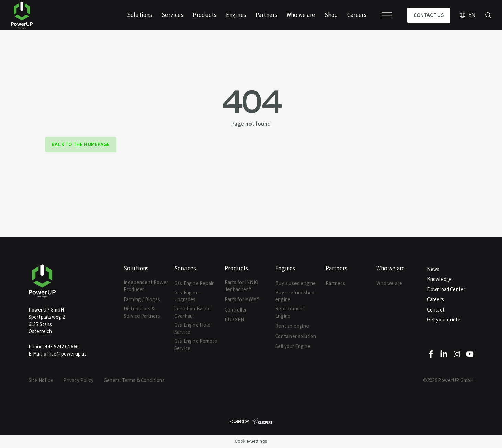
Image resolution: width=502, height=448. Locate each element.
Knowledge (440, 279)
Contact (436, 310)
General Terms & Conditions (134, 380)
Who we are (389, 283)
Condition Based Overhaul (192, 312)
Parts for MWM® (242, 299)
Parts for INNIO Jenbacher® (242, 286)
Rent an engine (292, 326)
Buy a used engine (295, 283)
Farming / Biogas (142, 299)
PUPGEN (234, 320)
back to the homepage (81, 144)
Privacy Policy (78, 380)
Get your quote (444, 320)
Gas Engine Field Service (192, 329)
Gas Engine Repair (194, 283)
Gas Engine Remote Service (196, 345)
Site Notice (41, 380)
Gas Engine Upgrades (186, 296)
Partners (335, 283)
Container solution (296, 336)
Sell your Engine (293, 346)
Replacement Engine (290, 312)
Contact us (429, 15)
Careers (436, 299)
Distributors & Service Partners (142, 312)
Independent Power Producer (146, 286)
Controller (236, 310)
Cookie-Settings (251, 441)
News (433, 269)
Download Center (446, 289)
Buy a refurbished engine (295, 296)
